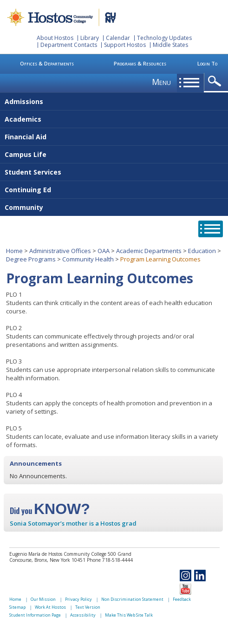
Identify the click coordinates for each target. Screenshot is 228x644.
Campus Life (26, 154)
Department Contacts (69, 45)
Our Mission (43, 599)
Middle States (170, 45)
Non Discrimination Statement (132, 599)
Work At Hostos (50, 607)
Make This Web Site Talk (129, 615)
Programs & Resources (140, 63)
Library (90, 38)
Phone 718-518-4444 (110, 560)
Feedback (182, 599)
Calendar (118, 38)
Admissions (24, 101)
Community (24, 207)
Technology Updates (164, 38)
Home (14, 251)
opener (216, 81)
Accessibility (83, 615)
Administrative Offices (60, 251)
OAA (104, 251)
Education (202, 251)
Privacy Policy (78, 599)
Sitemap (17, 607)
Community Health (88, 259)
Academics (23, 119)
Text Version (88, 607)
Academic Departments (149, 251)
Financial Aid (26, 137)
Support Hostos (125, 45)
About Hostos (55, 38)
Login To (207, 63)
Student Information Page (35, 615)
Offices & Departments (47, 63)
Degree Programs (31, 259)
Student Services (33, 172)
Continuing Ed (28, 190)
